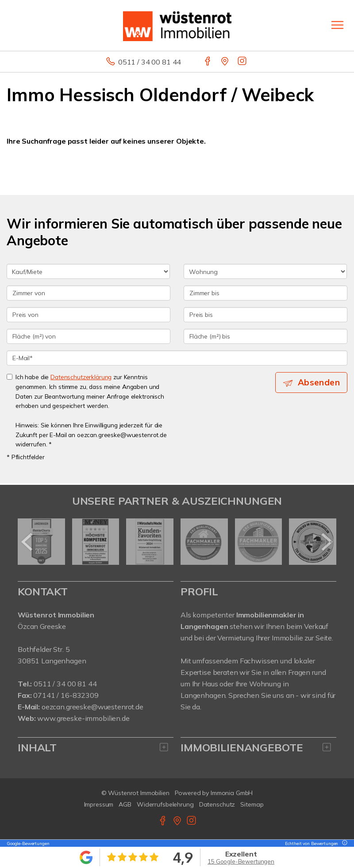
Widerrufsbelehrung (165, 804)
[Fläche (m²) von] (88, 336)
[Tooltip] (343, 843)
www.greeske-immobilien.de (83, 718)
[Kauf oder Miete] (88, 271)
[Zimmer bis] (265, 293)
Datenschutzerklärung (81, 377)
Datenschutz (217, 804)
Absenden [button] (319, 382)
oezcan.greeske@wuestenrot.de (92, 707)
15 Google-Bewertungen (241, 861)
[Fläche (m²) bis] (265, 336)
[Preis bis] (265, 315)
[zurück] (28, 542)
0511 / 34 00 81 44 (150, 62)
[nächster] (326, 542)
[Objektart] (265, 271)
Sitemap (252, 804)
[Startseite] (177, 25)
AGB (125, 804)
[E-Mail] (177, 358)
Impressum (99, 804)
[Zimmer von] (88, 293)
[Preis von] (88, 315)
